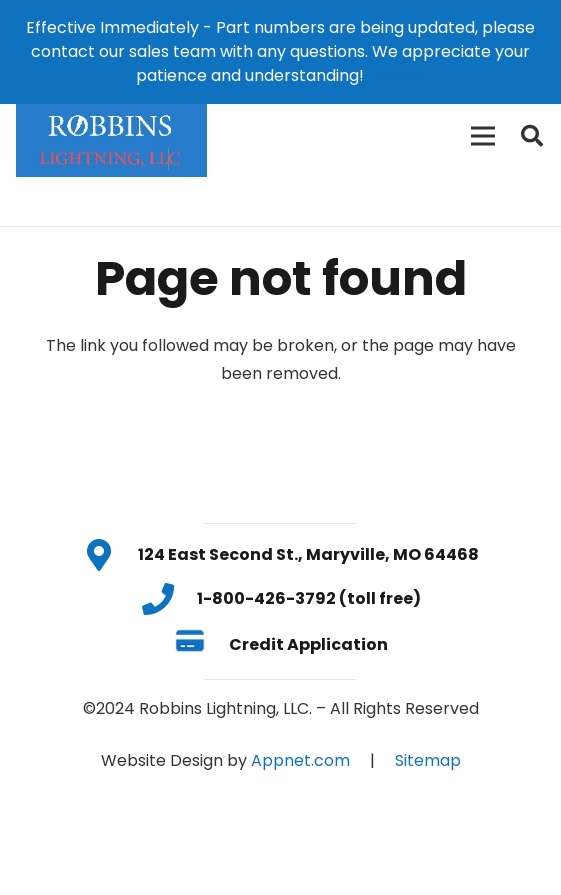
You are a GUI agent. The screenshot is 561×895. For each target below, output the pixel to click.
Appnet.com (300, 760)
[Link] (111, 136)
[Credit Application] (201, 645)
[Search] (532, 136)
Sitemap (428, 760)
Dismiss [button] (397, 75)
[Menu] (483, 136)
